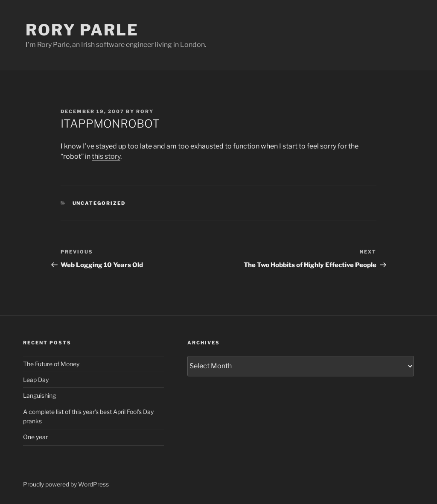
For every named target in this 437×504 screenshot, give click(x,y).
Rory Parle (82, 30)
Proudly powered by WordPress (66, 484)
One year (35, 437)
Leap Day (36, 380)
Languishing (39, 395)
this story (106, 156)
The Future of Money (51, 364)
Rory (145, 111)
